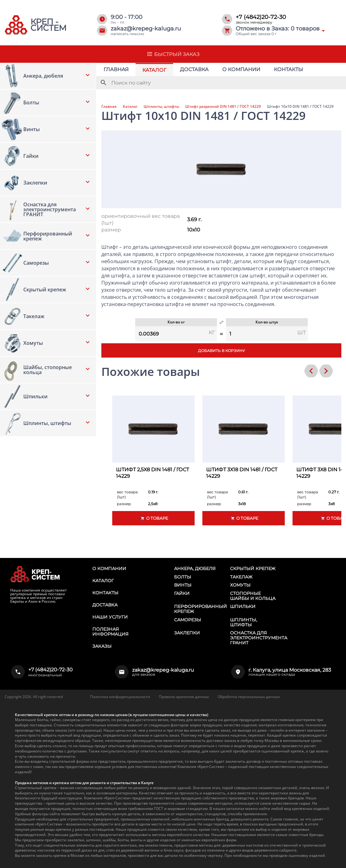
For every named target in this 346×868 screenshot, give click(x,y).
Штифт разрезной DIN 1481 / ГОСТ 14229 (223, 107)
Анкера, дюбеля (195, 569)
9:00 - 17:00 (127, 17)
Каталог (154, 70)
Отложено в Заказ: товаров (278, 29)
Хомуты (240, 585)
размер (111, 230)
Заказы (102, 646)
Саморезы (188, 620)
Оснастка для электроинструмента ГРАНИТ (259, 638)
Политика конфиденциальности (120, 697)
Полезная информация (110, 632)
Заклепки (187, 633)
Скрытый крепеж (253, 569)
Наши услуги (110, 617)
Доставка (194, 69)
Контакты (288, 69)
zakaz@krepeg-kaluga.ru (146, 29)
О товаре (154, 518)
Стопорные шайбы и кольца (253, 596)
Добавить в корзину (221, 351)
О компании (241, 69)
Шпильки (243, 606)
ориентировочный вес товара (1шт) (141, 219)
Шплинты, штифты (161, 107)
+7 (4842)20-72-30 (261, 17)
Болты (183, 577)
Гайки (182, 593)
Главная (116, 69)
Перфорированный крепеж (201, 609)
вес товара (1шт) (127, 494)
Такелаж (241, 577)
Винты (183, 585)
